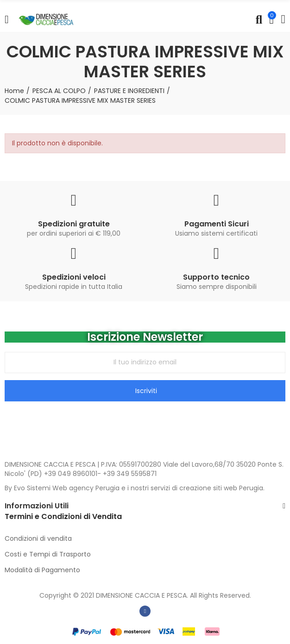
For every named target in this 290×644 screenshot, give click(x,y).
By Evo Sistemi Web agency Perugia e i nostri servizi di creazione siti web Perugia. (135, 488)
